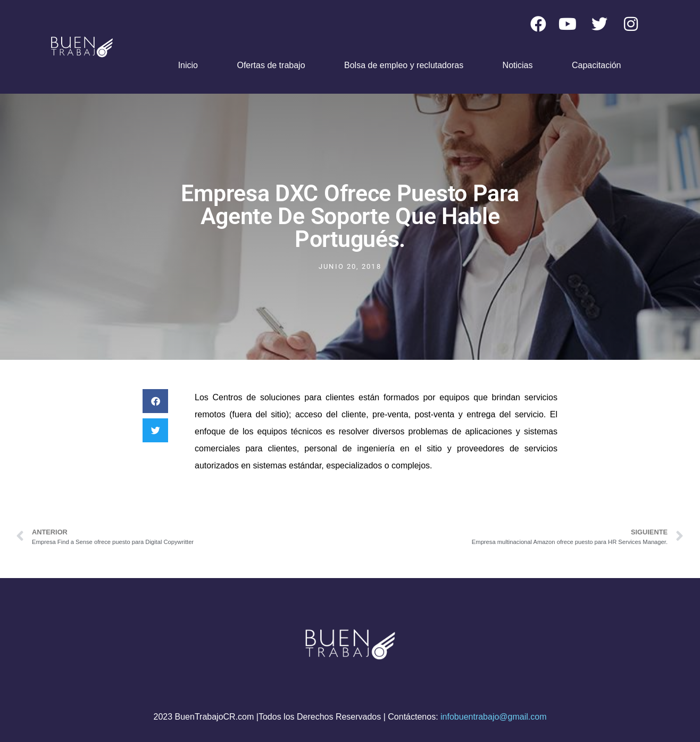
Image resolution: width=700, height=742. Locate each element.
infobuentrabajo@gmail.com (493, 717)
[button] (155, 401)
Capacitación (597, 65)
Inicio (188, 65)
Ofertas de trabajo (271, 65)
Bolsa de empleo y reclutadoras (404, 65)
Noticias (518, 65)
